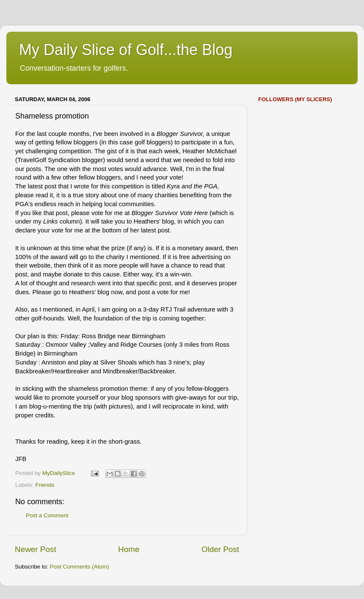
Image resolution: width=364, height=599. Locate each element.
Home (129, 549)
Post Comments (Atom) (80, 567)
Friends (45, 485)
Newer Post (36, 549)
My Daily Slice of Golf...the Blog (126, 50)
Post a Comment (47, 515)
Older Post (220, 549)
